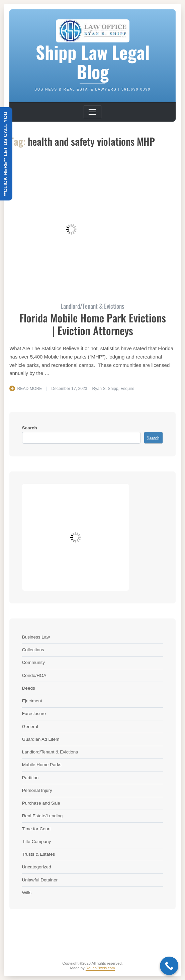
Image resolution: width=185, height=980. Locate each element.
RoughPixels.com (100, 968)
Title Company (37, 842)
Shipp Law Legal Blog (93, 61)
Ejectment (32, 701)
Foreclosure (34, 714)
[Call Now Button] (169, 966)
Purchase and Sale (41, 803)
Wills (27, 893)
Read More (30, 389)
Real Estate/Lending (42, 816)
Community (33, 662)
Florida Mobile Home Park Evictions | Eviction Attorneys (93, 324)
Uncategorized (37, 867)
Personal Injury (37, 790)
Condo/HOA (34, 675)
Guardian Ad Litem (41, 739)
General (30, 727)
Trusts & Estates (39, 854)
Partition (30, 778)
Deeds (29, 688)
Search (30, 428)
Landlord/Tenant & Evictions (50, 752)
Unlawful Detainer (40, 880)
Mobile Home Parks (42, 765)
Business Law (36, 637)
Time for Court (36, 829)
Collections (33, 650)
